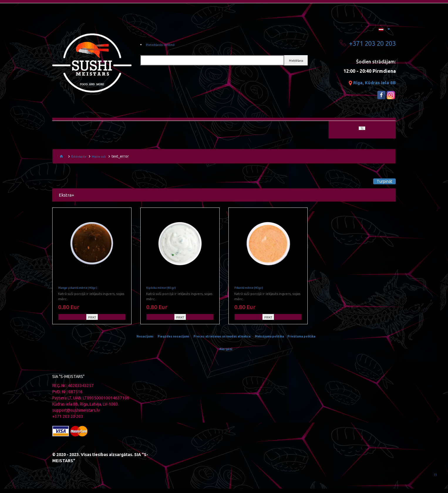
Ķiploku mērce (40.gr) (164, 292)
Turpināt (375, 183)
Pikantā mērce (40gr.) (252, 292)
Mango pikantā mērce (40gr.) (83, 292)
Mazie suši (103, 158)
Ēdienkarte (80, 158)
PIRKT (92, 322)
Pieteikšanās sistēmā (165, 45)
